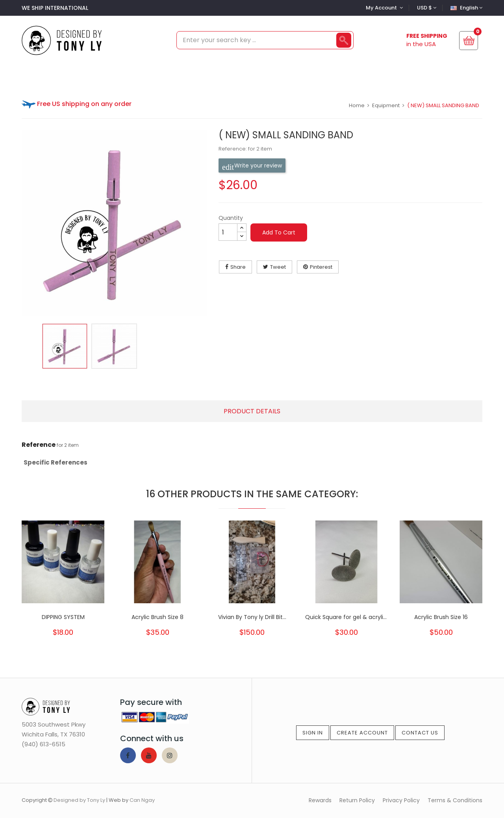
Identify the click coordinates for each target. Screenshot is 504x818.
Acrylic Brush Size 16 (441, 617)
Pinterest (321, 267)
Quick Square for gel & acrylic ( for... (346, 617)
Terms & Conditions (455, 800)
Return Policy (357, 800)
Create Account (362, 733)
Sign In (313, 733)
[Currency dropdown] (426, 8)
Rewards (320, 800)
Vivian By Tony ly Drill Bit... (252, 617)
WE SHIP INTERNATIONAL (55, 8)
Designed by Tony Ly (79, 800)
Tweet (278, 267)
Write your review (252, 166)
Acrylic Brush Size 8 (157, 617)
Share (238, 267)
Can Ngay (142, 800)
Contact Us (420, 733)
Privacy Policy (401, 800)
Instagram (170, 755)
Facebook (128, 755)
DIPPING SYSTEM (63, 617)
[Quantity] (228, 232)
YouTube (149, 755)
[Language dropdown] (465, 8)
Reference (39, 445)
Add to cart (279, 232)
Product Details (252, 411)
